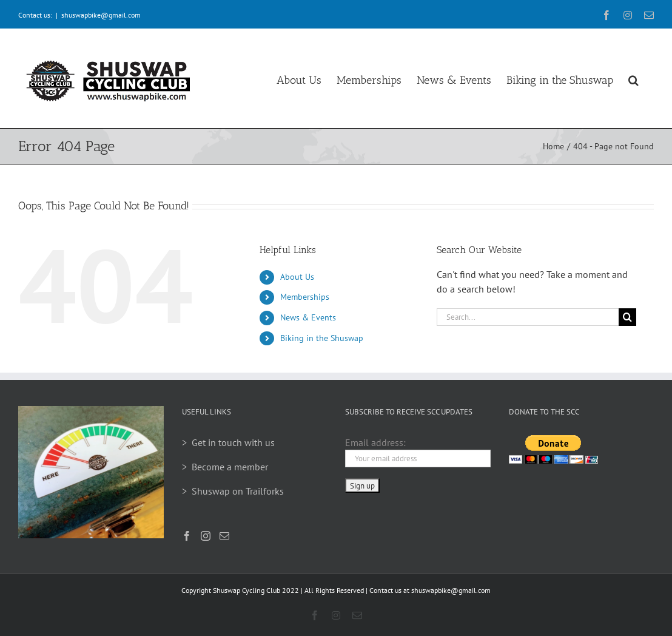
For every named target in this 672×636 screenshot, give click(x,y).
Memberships (305, 297)
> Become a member (225, 467)
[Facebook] (187, 536)
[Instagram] (206, 536)
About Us (297, 277)
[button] (633, 78)
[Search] (627, 317)
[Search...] (528, 317)
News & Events (308, 317)
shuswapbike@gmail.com (101, 15)
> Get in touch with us (228, 442)
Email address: (375, 442)
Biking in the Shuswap (322, 338)
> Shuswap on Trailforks (233, 491)
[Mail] (224, 536)
